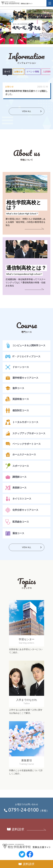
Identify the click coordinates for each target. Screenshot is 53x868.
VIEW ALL (27, 111)
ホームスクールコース (21, 455)
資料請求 (29, 864)
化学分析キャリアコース (22, 510)
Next (51, 27)
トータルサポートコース (22, 422)
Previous (2, 27)
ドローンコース (17, 367)
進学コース (15, 388)
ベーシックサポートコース (23, 444)
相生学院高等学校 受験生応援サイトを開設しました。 (26, 93)
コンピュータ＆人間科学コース (25, 345)
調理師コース (16, 477)
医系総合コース (17, 522)
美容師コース (16, 488)
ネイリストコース (18, 499)
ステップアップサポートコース (25, 433)
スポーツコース (17, 466)
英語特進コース (17, 399)
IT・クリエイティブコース (23, 356)
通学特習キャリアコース (22, 378)
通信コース (15, 533)
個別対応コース (17, 410)
